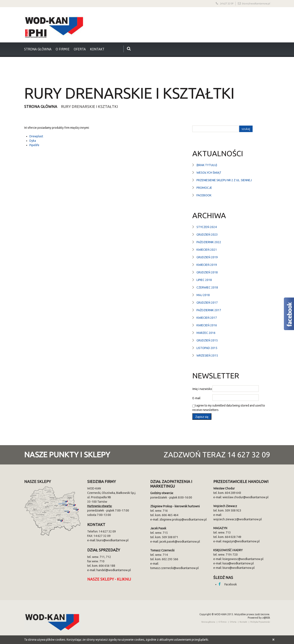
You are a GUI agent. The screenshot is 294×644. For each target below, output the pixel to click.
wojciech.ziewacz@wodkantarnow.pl (238, 519)
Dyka (33, 141)
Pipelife (34, 145)
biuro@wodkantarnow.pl (256, 4)
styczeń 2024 (207, 227)
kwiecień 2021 (207, 250)
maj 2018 (203, 295)
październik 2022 (209, 242)
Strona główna (41, 106)
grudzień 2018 (207, 272)
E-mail (196, 398)
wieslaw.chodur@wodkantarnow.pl (246, 497)
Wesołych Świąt (209, 173)
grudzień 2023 (207, 235)
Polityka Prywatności (260, 622)
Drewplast (36, 136)
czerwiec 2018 (207, 287)
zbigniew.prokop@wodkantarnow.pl (183, 519)
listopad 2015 (207, 348)
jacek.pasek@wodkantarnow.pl (180, 542)
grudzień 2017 (207, 303)
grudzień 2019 (207, 257)
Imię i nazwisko (202, 389)
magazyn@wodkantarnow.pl (241, 541)
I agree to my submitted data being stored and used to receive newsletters (229, 408)
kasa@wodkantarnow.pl (238, 563)
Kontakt (97, 49)
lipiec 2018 (204, 280)
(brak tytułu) (207, 165)
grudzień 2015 (207, 340)
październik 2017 (209, 310)
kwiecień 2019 (207, 265)
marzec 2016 (206, 333)
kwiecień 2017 (207, 318)
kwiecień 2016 (207, 325)
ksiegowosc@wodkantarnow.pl (243, 559)
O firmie (63, 49)
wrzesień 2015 (207, 355)
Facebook (204, 195)
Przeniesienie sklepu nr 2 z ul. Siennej (224, 180)
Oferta (80, 49)
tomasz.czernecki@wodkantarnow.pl (175, 568)
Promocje (204, 188)
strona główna (38, 49)
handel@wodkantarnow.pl (114, 570)
